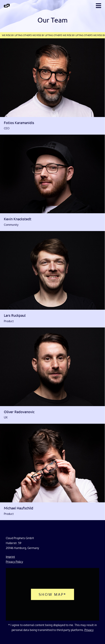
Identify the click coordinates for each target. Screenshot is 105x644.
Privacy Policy (14, 562)
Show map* (53, 594)
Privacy (89, 630)
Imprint (10, 557)
